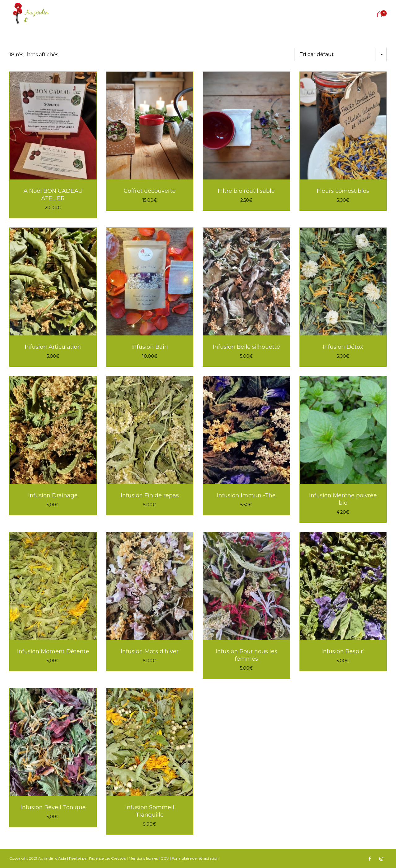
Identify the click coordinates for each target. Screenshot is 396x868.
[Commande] (341, 54)
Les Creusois (115, 858)
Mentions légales (143, 858)
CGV (165, 858)
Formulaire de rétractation (195, 858)
